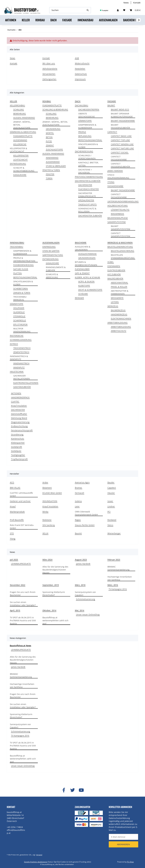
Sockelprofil (16, 447)
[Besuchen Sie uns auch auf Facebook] (64, 790)
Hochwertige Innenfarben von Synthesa (120, 578)
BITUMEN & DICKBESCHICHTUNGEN (86, 264)
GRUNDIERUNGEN (87, 258)
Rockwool (112, 520)
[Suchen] (67, 10)
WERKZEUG (113, 306)
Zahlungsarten (49, 79)
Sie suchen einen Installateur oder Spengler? (23, 604)
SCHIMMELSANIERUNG (21, 340)
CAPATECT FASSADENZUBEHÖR (120, 165)
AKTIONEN (16, 393)
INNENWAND (52, 158)
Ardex (45, 482)
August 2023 (81, 560)
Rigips (78, 520)
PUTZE (49, 141)
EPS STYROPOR (20, 324)
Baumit (78, 533)
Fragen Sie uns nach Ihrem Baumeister (23, 594)
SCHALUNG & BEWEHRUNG (55, 109)
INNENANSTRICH (21, 363)
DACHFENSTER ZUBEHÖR (90, 216)
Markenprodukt (17, 512)
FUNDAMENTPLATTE (23, 136)
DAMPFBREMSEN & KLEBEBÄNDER (87, 126)
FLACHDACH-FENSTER (89, 189)
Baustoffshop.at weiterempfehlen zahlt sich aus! (55, 620)
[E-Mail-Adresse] (123, 837)
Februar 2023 (114, 560)
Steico (110, 525)
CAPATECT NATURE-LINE (122, 148)
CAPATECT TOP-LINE (120, 140)
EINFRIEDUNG (49, 247)
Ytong (13, 539)
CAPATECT (112, 132)
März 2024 (47, 560)
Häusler (111, 493)
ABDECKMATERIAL (119, 283)
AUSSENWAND (20, 140)
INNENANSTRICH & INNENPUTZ (19, 358)
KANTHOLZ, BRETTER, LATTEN (89, 164)
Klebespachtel (18, 443)
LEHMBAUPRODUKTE (21, 564)
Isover (110, 501)
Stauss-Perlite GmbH (85, 525)
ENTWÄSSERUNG (18, 164)
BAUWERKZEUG (118, 310)
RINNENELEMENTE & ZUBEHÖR (56, 269)
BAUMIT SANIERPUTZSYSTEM (121, 228)
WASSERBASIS (117, 214)
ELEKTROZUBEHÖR (116, 270)
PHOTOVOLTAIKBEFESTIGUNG (89, 177)
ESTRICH (14, 344)
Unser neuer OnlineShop (88, 614)
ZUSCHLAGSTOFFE (54, 149)
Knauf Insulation (19, 406)
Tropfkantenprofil (19, 459)
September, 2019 (51, 585)
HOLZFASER (19, 308)
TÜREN (49, 178)
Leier (77, 506)
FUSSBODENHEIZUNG (23, 265)
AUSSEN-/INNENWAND (24, 118)
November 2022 (18, 585)
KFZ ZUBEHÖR (114, 274)
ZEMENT (50, 145)
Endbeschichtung (19, 426)
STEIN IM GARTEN (51, 251)
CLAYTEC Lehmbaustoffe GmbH (21, 494)
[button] (118, 10)
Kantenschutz (18, 439)
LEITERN (115, 302)
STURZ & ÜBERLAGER (56, 166)
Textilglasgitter (18, 455)
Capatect (112, 488)
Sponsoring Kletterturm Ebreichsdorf (54, 594)
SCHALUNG (19, 109)
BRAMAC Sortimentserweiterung (118, 568)
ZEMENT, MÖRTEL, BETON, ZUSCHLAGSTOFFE (22, 125)
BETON (49, 137)
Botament (47, 488)
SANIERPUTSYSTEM (117, 222)
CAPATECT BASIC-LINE (121, 136)
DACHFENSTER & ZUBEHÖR (88, 181)
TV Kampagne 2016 (118, 589)
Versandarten (49, 74)
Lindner (111, 506)
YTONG (111, 182)
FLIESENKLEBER (82, 269)
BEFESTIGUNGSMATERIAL (90, 140)
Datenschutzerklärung (119, 818)
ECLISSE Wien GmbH (52, 493)
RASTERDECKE (17, 336)
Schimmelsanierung (86, 599)
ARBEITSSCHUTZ (119, 331)
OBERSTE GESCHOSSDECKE (87, 115)
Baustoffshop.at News (20, 646)
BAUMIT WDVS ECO (120, 109)
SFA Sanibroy (49, 525)
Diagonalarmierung (20, 422)
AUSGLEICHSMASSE (87, 254)
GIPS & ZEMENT (82, 273)
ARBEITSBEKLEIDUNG (117, 323)
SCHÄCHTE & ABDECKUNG (52, 276)
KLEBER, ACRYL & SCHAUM (87, 277)
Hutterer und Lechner (20, 501)
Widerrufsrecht (82, 63)
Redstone (47, 520)
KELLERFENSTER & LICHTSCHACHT (18, 150)
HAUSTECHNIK (17, 372)
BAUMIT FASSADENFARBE (123, 121)
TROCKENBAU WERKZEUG (20, 298)
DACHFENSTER (85, 185)
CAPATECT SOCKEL (120, 152)
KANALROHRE (20, 175)
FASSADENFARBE (115, 186)
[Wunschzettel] (124, 10)
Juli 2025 (14, 560)
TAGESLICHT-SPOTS (87, 204)
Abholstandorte (50, 69)
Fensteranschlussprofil (22, 430)
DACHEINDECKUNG (84, 151)
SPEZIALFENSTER (86, 200)
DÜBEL (111, 262)
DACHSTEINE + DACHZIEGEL (85, 171)
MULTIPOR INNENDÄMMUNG (22, 330)
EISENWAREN (114, 266)
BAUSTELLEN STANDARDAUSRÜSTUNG (123, 256)
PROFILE (82, 132)
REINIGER (79, 298)
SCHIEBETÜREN (21, 289)
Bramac (79, 488)
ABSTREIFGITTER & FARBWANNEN (120, 292)
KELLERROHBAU (17, 105)
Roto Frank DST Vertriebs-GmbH (22, 527)
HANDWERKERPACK (20, 397)
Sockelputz (16, 451)
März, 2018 (80, 585)
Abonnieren (123, 844)
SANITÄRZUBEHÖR (22, 387)
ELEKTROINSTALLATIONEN (26, 383)
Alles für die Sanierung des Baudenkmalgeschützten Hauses (55, 570)
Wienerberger (114, 533)
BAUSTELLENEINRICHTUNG (120, 247)
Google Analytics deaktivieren (36, 862)
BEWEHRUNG (20, 114)
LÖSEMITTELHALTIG (120, 210)
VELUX (45, 533)
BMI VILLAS (15, 488)
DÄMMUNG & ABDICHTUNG (23, 132)
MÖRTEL (50, 133)
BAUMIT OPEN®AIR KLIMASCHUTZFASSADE (122, 115)
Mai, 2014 (80, 610)
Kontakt (137, 3)
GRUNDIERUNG (53, 129)
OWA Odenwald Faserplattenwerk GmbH (86, 513)
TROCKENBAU (16, 247)
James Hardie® (83, 564)
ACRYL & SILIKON (86, 281)
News (126, 3)
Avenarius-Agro (82, 482)
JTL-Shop (130, 862)
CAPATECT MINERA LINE (122, 144)
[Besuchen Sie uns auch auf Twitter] (72, 790)
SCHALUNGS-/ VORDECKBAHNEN (87, 157)
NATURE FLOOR (21, 269)
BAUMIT (111, 105)
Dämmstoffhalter (19, 414)
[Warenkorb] (135, 10)
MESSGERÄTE (117, 298)
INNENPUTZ (19, 367)
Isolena (78, 501)
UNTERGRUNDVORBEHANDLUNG (123, 201)
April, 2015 (15, 610)
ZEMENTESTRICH (21, 352)
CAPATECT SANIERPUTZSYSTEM (121, 235)
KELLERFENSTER (21, 155)
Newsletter (80, 69)
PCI (109, 512)
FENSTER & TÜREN (51, 170)
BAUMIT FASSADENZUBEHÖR (120, 126)
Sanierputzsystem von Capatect (85, 594)
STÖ (12, 533)
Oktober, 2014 (49, 610)
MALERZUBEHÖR (115, 278)
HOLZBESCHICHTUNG (118, 206)
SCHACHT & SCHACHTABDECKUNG (24, 169)
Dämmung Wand (19, 418)
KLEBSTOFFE (84, 286)
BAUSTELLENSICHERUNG (122, 251)
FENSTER (50, 174)
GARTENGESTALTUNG (53, 255)
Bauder (111, 482)
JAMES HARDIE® (115, 171)
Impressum (80, 79)
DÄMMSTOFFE (85, 121)
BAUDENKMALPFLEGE (118, 218)
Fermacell (80, 493)
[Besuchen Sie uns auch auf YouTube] (81, 790)
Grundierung (17, 434)
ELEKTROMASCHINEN (121, 318)
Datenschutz (81, 74)
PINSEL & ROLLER (119, 287)
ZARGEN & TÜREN (22, 293)
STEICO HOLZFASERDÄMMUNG (118, 176)
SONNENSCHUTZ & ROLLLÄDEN (87, 210)
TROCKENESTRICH (22, 348)
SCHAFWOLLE (20, 320)
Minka (45, 512)
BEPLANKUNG (85, 136)
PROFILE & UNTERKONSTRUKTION (24, 259)
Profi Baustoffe (17, 520)
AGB (77, 58)
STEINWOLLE (19, 316)
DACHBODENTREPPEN (89, 109)
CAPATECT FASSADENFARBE (119, 158)
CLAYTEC (15, 402)
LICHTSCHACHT (20, 160)
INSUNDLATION (50, 501)
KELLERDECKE (20, 144)
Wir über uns (49, 63)
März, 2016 (113, 585)
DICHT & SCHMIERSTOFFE (90, 290)
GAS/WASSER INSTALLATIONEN (22, 377)
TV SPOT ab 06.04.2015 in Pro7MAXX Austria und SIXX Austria (23, 620)
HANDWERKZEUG (119, 314)
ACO (12, 482)
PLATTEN (17, 273)
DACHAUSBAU (81, 105)
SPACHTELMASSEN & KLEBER (88, 146)
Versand (39, 855)
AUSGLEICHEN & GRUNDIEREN (83, 248)
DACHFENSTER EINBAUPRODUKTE (87, 195)
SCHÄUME (83, 294)
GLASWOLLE (19, 312)
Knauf (13, 506)
